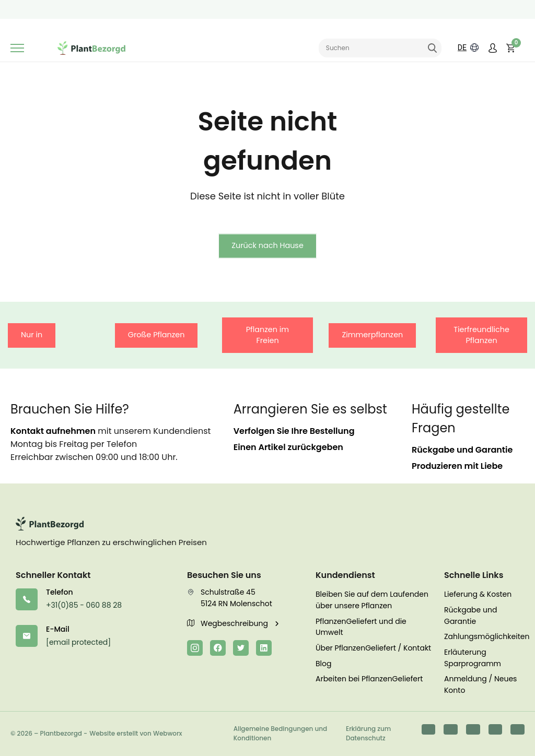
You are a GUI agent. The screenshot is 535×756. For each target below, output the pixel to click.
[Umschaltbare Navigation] (17, 49)
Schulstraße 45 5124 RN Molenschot (230, 598)
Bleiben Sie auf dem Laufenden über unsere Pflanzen (372, 600)
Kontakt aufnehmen (53, 431)
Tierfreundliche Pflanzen (481, 335)
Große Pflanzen (156, 335)
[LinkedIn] (264, 648)
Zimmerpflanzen (372, 335)
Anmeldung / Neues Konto (480, 684)
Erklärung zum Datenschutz (368, 734)
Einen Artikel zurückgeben (288, 447)
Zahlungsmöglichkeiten (484, 636)
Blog (323, 664)
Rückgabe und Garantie (462, 450)
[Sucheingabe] (380, 49)
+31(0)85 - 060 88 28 (84, 605)
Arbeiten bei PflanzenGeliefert (369, 679)
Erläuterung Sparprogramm (473, 658)
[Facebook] (218, 648)
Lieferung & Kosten (478, 594)
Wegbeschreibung (229, 623)
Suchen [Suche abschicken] (433, 49)
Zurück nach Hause (267, 245)
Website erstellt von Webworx (136, 733)
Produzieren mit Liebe (457, 466)
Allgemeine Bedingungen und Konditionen (281, 734)
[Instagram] (195, 648)
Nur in (32, 335)
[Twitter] (241, 648)
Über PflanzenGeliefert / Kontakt (373, 648)
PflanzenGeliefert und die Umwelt (361, 627)
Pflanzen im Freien (267, 335)
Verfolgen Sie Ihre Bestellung (294, 431)
